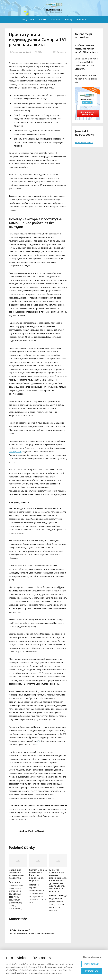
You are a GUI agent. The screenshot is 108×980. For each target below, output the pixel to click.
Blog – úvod (28, 19)
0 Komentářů (60, 52)
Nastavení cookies (92, 957)
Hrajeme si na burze (84, 143)
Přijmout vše (92, 971)
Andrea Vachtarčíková (20, 52)
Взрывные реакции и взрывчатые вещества (16, 874)
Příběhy (42, 19)
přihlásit (52, 933)
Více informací (55, 973)
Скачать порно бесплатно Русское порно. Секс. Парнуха (38, 875)
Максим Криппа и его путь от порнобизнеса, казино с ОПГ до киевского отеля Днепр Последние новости (58, 881)
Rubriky (69, 19)
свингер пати (15, 452)
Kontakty (81, 19)
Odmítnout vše (92, 964)
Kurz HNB (55, 19)
